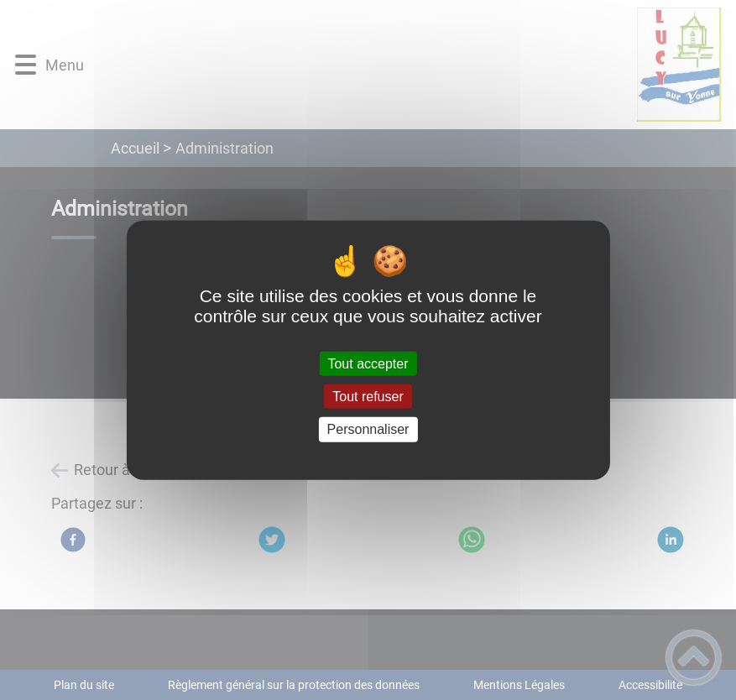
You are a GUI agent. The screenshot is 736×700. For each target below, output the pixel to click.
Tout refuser (368, 397)
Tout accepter (368, 364)
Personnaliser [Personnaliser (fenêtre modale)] (368, 429)
